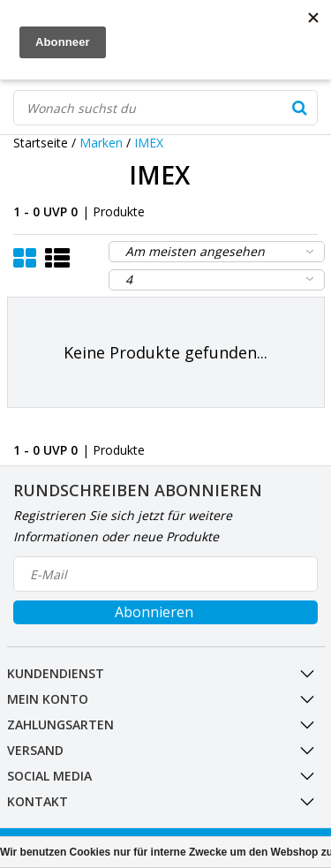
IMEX (149, 143)
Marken (101, 143)
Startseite (41, 143)
